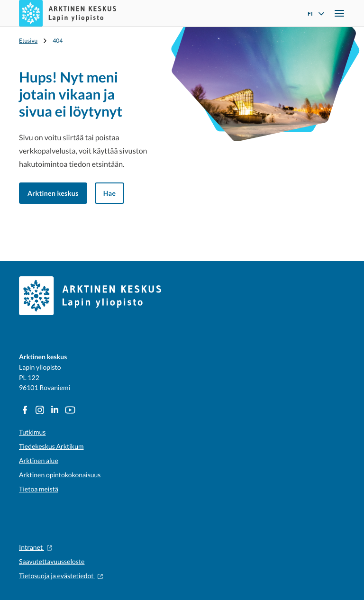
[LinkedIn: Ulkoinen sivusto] (55, 410)
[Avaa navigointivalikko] (339, 13)
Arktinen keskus (53, 193)
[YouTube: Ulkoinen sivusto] (70, 410)
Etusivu (28, 41)
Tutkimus (32, 432)
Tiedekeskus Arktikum (51, 446)
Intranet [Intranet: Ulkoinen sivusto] (36, 547)
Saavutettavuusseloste (52, 561)
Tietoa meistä (39, 489)
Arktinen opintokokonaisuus (60, 475)
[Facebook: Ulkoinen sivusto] (25, 410)
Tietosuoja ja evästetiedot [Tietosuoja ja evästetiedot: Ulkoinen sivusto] (61, 576)
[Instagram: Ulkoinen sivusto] (40, 410)
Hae (110, 193)
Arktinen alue (39, 460)
